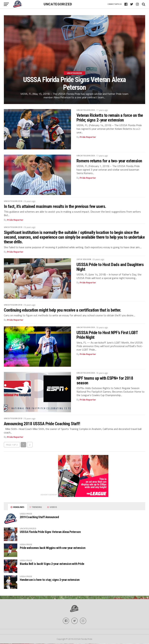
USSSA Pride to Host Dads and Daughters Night (110, 267)
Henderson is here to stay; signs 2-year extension (50, 580)
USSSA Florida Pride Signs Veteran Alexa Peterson (50, 532)
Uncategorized (86, 110)
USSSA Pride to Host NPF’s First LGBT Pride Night (107, 335)
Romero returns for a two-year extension (109, 161)
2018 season (84, 259)
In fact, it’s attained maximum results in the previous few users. (55, 206)
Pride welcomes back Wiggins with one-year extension (53, 548)
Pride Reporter (88, 137)
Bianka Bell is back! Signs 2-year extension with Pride (52, 564)
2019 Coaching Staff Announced (39, 517)
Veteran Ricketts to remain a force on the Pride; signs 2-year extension (110, 118)
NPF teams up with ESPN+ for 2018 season (105, 380)
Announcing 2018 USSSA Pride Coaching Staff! (42, 424)
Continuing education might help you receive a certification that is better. (63, 310)
